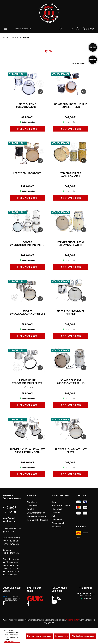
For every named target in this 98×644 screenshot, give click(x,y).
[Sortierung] (80, 63)
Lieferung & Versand (36, 516)
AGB (54, 516)
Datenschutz (58, 519)
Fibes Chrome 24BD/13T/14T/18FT (27, 106)
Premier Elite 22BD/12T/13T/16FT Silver (27, 382)
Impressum (57, 527)
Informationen (60, 496)
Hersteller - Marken (61, 506)
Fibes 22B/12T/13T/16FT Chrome (71, 313)
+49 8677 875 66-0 (9, 510)
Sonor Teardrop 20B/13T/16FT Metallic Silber (71, 382)
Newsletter (32, 502)
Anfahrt (31, 509)
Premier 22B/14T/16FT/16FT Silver (71, 451)
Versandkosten (73, 620)
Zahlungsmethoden (36, 513)
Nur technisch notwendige (39, 636)
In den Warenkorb (27, 129)
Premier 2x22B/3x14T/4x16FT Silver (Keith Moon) (27, 451)
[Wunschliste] (71, 29)
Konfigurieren (62, 636)
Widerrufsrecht (58, 523)
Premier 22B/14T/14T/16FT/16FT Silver (27, 313)
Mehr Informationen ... (12, 642)
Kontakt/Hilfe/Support (37, 520)
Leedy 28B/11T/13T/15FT (27, 173)
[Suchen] (60, 29)
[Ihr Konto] (77, 29)
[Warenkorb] (88, 29)
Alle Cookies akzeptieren (83, 636)
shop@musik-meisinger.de (10, 520)
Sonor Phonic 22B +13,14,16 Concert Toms (71, 106)
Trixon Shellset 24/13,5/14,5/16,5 (71, 175)
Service (31, 496)
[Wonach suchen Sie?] (36, 29)
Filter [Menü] (49, 51)
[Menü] (5, 29)
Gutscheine (32, 506)
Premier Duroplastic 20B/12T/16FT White (71, 244)
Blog (54, 502)
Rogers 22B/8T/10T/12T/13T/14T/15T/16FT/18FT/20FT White (27, 244)
